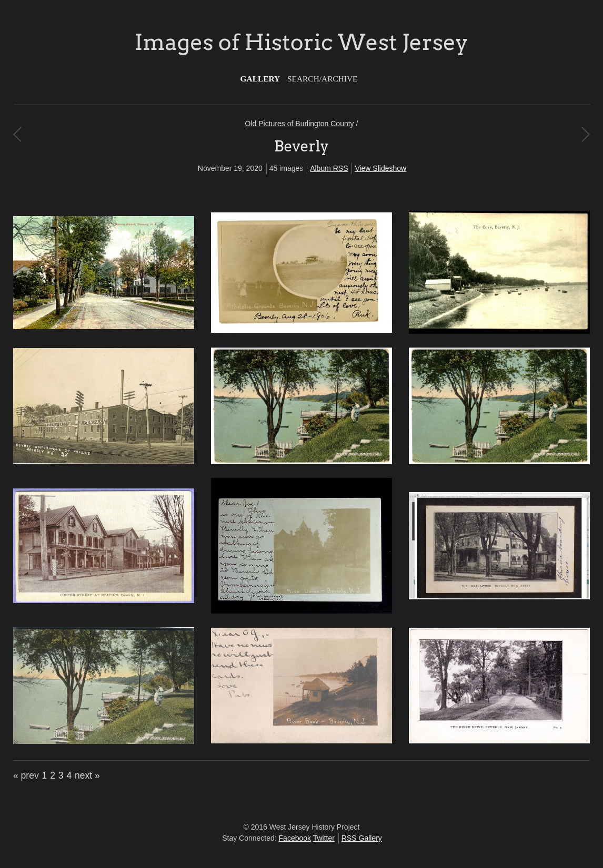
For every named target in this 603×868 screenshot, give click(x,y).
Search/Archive (322, 79)
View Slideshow (380, 168)
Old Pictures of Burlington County (300, 124)
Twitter (324, 838)
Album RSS (329, 168)
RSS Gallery (362, 838)
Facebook (295, 838)
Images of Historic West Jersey (301, 42)
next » (87, 775)
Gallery (260, 79)
